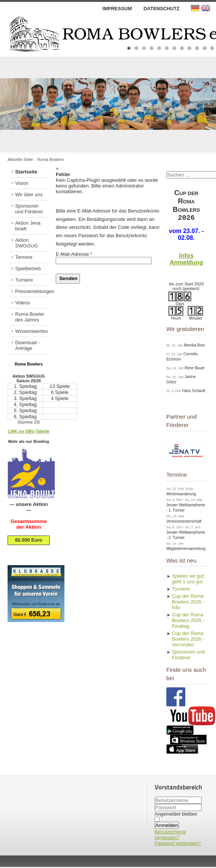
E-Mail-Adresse (74, 254)
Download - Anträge (27, 345)
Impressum (117, 9)
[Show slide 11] (205, 48)
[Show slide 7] (174, 48)
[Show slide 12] (212, 48)
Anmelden (167, 826)
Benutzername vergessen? (170, 836)
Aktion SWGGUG (27, 243)
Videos (23, 303)
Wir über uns (29, 195)
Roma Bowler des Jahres (30, 317)
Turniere (24, 280)
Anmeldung (186, 264)
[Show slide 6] (167, 48)
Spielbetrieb (28, 269)
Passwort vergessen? (178, 844)
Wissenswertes (31, 331)
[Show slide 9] (189, 48)
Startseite (26, 172)
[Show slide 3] (144, 48)
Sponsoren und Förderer (29, 209)
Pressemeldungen (31, 291)
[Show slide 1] (129, 48)
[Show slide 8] (182, 48)
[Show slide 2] (136, 48)
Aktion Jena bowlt (28, 226)
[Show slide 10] (197, 48)
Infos (186, 257)
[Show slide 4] (152, 48)
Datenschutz (162, 9)
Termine (24, 257)
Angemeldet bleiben (176, 815)
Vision (22, 183)
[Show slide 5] (159, 48)
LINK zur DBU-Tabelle (29, 431)
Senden (68, 278)
